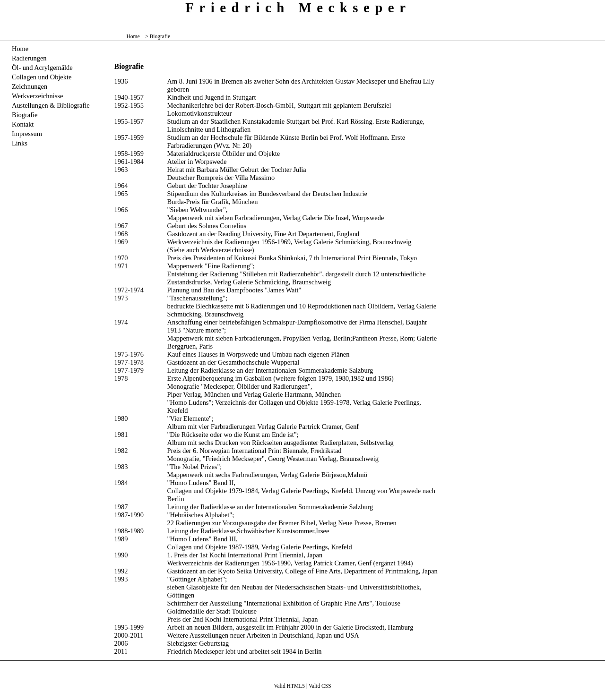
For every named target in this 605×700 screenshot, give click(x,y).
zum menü (591, 7)
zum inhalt (594, 7)
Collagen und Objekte (42, 77)
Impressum (27, 134)
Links (20, 143)
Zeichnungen (30, 86)
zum (599, 7)
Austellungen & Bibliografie (51, 105)
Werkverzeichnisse (37, 96)
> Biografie (158, 36)
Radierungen (29, 58)
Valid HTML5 (289, 686)
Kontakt (23, 124)
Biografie (25, 115)
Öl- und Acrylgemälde (42, 68)
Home (133, 36)
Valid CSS (320, 686)
